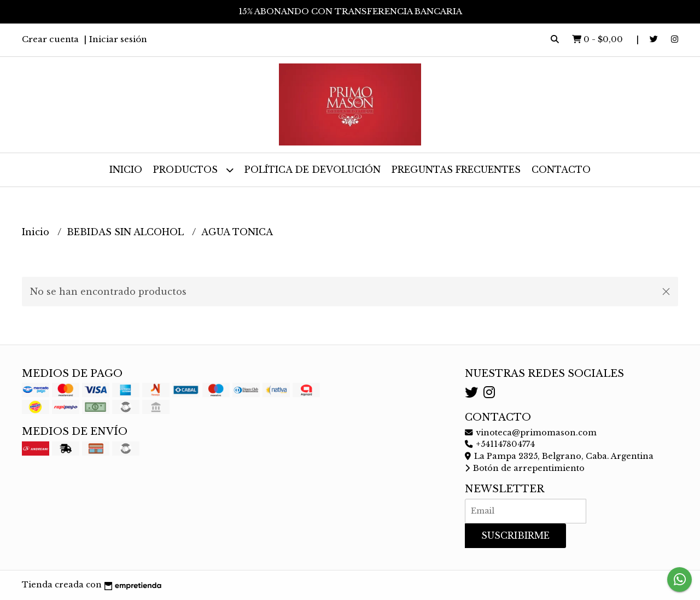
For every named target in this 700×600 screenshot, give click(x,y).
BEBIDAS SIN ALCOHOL (127, 232)
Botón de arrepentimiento (525, 468)
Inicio (126, 170)
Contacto (561, 170)
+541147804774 (500, 444)
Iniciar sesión (118, 39)
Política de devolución (313, 170)
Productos (193, 170)
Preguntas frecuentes (456, 170)
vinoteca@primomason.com (531, 433)
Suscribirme (515, 535)
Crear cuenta (50, 39)
